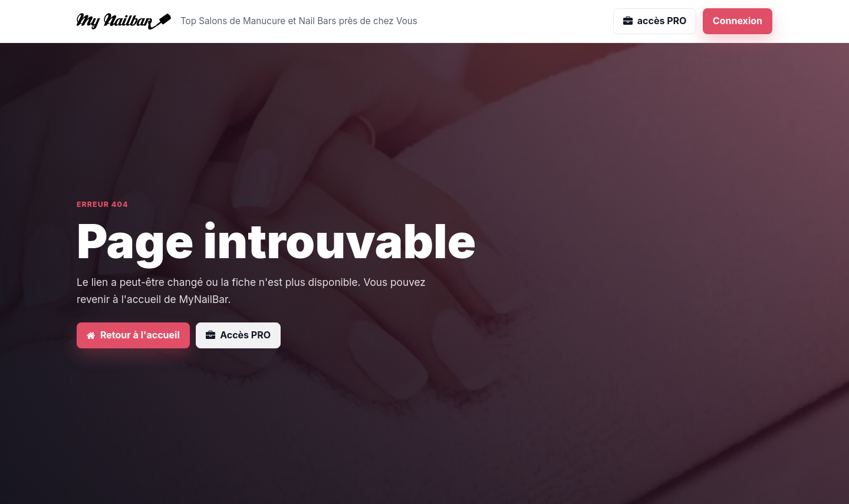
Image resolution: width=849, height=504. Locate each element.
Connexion (738, 21)
